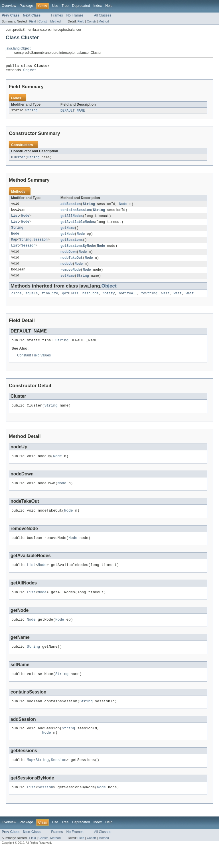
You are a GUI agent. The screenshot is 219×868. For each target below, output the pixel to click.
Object (30, 71)
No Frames (75, 15)
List (15, 219)
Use (55, 6)
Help (109, 6)
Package (26, 6)
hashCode (91, 300)
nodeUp (67, 269)
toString (149, 300)
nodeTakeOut (72, 263)
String (32, 112)
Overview (9, 6)
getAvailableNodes (78, 225)
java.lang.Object (18, 48)
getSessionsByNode (78, 250)
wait (165, 300)
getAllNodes (72, 219)
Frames (57, 15)
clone (17, 300)
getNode (68, 238)
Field (33, 21)
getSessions (72, 244)
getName (68, 231)
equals (32, 300)
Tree (65, 6)
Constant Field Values (34, 363)
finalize (50, 300)
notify (109, 300)
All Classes (103, 15)
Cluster (18, 159)
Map (14, 244)
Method (55, 21)
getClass (70, 300)
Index (98, 6)
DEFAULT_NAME (73, 112)
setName (68, 282)
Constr (43, 21)
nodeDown (69, 256)
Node (123, 206)
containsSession (76, 213)
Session (40, 244)
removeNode (71, 275)
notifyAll (128, 300)
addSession (71, 206)
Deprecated (81, 6)
